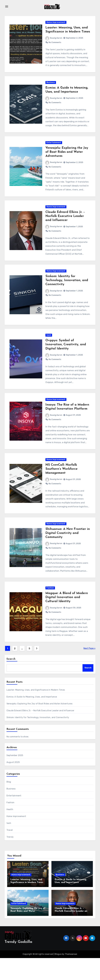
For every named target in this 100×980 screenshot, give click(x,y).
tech (49, 349)
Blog (9, 804)
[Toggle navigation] (7, 6)
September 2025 (15, 777)
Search (11, 681)
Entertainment (54, 151)
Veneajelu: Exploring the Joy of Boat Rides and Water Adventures (67, 160)
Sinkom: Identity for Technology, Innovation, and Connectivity (67, 293)
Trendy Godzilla (18, 964)
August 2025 (13, 784)
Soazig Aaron (54, 43)
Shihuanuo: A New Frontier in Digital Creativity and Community (66, 552)
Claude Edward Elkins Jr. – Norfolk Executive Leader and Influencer (65, 227)
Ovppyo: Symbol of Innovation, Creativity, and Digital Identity (66, 359)
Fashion (50, 609)
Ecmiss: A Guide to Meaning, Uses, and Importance (32, 719)
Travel (10, 852)
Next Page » (89, 670)
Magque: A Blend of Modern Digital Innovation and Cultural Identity (67, 618)
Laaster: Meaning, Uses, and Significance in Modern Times (67, 33)
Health (10, 831)
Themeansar (71, 976)
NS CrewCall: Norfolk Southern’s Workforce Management (62, 486)
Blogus (58, 976)
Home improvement (56, 23)
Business (51, 89)
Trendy (10, 859)
